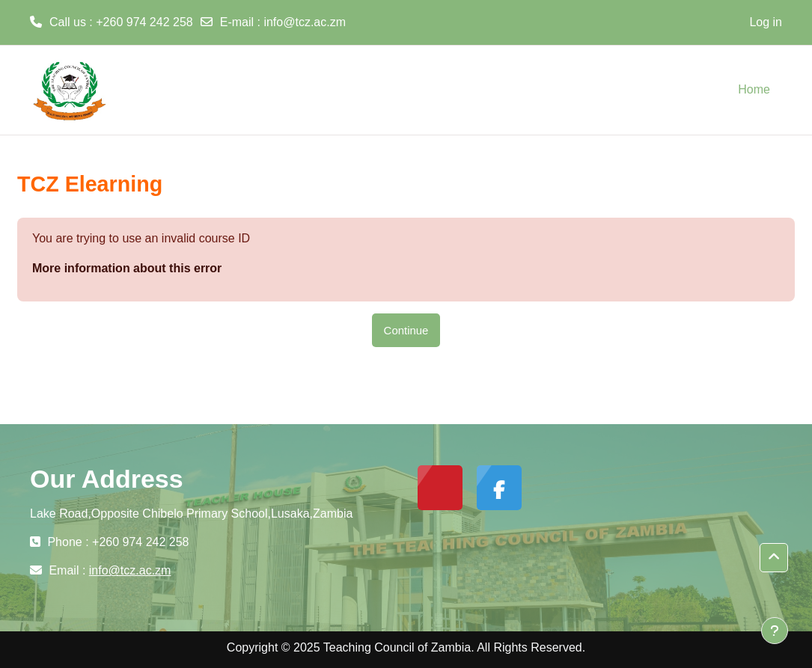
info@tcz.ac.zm (305, 22)
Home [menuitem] (754, 89)
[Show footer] (775, 631)
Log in (766, 22)
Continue (406, 330)
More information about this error (127, 268)
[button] (774, 558)
